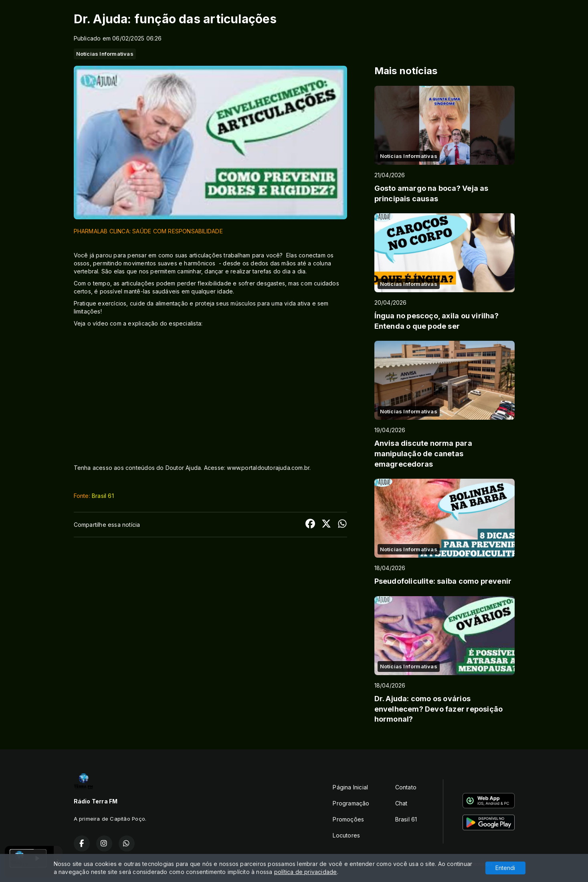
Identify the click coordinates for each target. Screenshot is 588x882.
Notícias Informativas (105, 54)
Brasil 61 (103, 496)
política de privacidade (306, 872)
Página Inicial (350, 787)
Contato (406, 787)
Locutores (346, 835)
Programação (351, 803)
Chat (401, 803)
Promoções (348, 819)
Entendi (505, 868)
